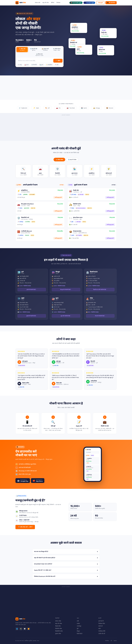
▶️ (29, 629)
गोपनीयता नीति (102, 631)
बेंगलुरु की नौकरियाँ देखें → (66, 289)
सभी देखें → (62, 185)
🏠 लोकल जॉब (22, 49)
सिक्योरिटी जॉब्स (59, 631)
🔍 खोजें (58, 61)
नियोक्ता (58, 3)
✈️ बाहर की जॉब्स (72, 160)
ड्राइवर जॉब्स (58, 634)
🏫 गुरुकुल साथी (45, 49)
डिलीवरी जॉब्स (58, 629)
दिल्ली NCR (80, 634)
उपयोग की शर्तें (102, 634)
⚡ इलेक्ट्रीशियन (49, 65)
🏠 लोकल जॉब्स (59, 160)
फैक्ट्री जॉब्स (58, 626)
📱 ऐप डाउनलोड (111, 3)
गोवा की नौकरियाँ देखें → (100, 316)
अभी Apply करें (58, 197)
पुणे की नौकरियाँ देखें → (32, 289)
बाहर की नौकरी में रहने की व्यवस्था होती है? (66, 558)
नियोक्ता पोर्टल (102, 623)
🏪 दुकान (41, 65)
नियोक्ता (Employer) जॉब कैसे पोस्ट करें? (66, 576)
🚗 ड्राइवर (27, 65)
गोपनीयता (107, 641)
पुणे (78, 629)
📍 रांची (57, 65)
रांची (78, 621)
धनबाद (78, 623)
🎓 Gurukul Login (89, 3)
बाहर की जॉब (46, 3)
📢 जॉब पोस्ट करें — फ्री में (25, 527)
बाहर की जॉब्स (59, 623)
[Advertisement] (66, 88)
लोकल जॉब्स (58, 621)
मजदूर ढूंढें (100, 3)
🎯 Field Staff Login (76, 3)
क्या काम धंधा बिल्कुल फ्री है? (66, 552)
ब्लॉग (100, 629)
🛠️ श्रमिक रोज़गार (57, 49)
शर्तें (111, 641)
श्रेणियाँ (53, 3)
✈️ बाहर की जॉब (34, 49)
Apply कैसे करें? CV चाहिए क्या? (66, 570)
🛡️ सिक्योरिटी (34, 65)
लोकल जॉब (38, 3)
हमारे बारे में (101, 621)
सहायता (115, 641)
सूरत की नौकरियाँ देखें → (66, 316)
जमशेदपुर (79, 626)
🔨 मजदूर (20, 65)
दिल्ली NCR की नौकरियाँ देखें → (100, 289)
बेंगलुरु (78, 631)
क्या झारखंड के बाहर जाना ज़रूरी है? (66, 564)
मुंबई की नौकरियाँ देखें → (32, 316)
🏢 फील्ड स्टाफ (39, 55)
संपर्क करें (100, 626)
